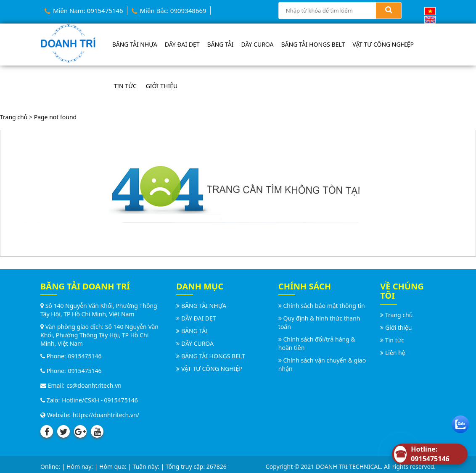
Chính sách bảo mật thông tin (324, 306)
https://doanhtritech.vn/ (106, 415)
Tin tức (125, 86)
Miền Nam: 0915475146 (84, 11)
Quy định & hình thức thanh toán (319, 322)
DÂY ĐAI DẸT (182, 44)
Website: (56, 415)
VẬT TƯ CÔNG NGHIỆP (383, 44)
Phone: (53, 356)
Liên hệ (395, 353)
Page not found (56, 117)
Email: (52, 385)
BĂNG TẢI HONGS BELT (313, 44)
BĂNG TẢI (220, 44)
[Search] (389, 11)
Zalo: (50, 400)
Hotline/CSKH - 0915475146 (100, 400)
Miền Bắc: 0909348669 (169, 11)
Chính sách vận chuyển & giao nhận (322, 364)
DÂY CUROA (257, 44)
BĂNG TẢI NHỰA (135, 44)
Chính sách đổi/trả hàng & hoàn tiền (317, 343)
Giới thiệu (162, 86)
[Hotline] (430, 454)
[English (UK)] (430, 19)
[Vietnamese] (430, 10)
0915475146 (85, 356)
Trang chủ (14, 117)
